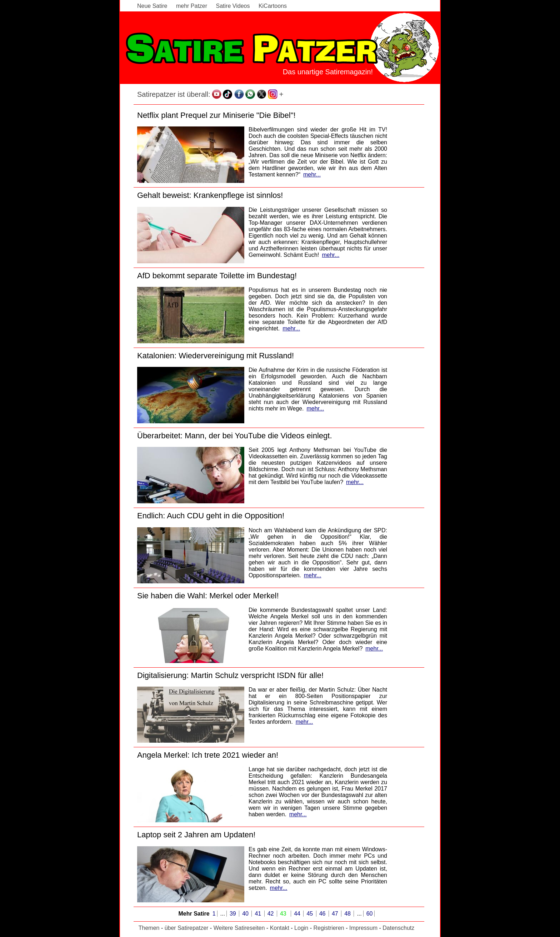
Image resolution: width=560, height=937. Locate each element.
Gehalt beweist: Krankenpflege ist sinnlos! (210, 195)
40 (246, 914)
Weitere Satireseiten (239, 928)
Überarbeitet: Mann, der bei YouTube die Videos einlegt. (235, 436)
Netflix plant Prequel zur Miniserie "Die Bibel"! (216, 115)
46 (323, 914)
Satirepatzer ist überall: (174, 94)
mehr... (312, 175)
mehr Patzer (192, 6)
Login (301, 928)
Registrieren (329, 928)
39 (234, 914)
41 (259, 914)
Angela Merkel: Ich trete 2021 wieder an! (208, 755)
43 (284, 914)
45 (310, 914)
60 (370, 914)
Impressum (363, 928)
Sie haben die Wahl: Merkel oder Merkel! (208, 596)
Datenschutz (398, 928)
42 (271, 914)
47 (336, 914)
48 (348, 914)
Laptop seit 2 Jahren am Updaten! (196, 835)
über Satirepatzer (187, 928)
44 (298, 914)
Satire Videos (233, 6)
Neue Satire (152, 6)
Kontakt (280, 928)
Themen (149, 928)
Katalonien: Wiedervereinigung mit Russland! (216, 356)
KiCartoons (273, 6)
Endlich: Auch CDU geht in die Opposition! (211, 516)
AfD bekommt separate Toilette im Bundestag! (217, 276)
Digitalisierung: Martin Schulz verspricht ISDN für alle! (230, 675)
